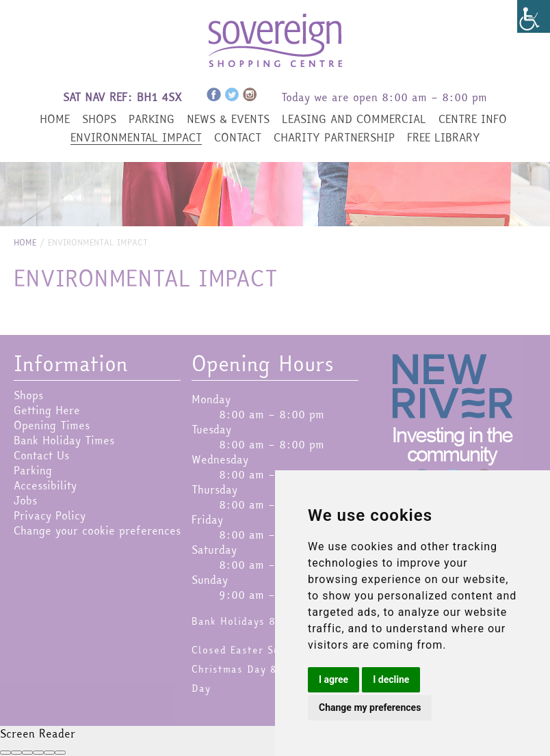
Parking (152, 119)
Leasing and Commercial (354, 119)
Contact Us (41, 455)
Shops (99, 119)
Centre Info (473, 119)
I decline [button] (391, 679)
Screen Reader (38, 733)
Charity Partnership (334, 137)
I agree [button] (333, 679)
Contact (238, 137)
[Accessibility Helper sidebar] (534, 16)
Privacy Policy (50, 515)
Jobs (25, 500)
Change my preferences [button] (370, 707)
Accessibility (45, 485)
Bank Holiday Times (64, 440)
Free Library (444, 137)
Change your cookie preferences (97, 530)
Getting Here (47, 410)
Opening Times (52, 425)
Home (55, 119)
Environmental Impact (136, 137)
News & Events (228, 119)
